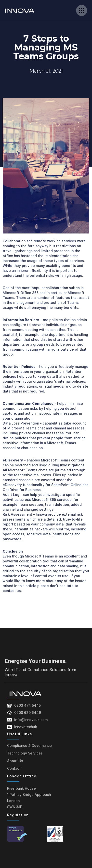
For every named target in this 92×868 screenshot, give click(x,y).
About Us (15, 761)
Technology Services (25, 753)
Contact (14, 768)
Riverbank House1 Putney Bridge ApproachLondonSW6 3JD (29, 798)
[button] (82, 10)
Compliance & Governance (29, 745)
